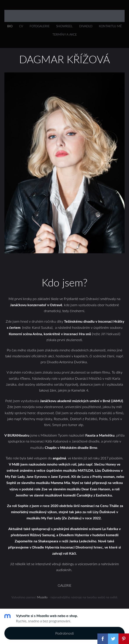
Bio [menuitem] (10, 26)
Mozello (42, 597)
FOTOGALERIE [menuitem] (40, 26)
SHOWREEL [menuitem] (64, 26)
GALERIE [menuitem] (64, 585)
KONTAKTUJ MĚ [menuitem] (110, 26)
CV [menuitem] (21, 26)
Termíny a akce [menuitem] (65, 34)
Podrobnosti (65, 633)
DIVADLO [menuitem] (86, 26)
